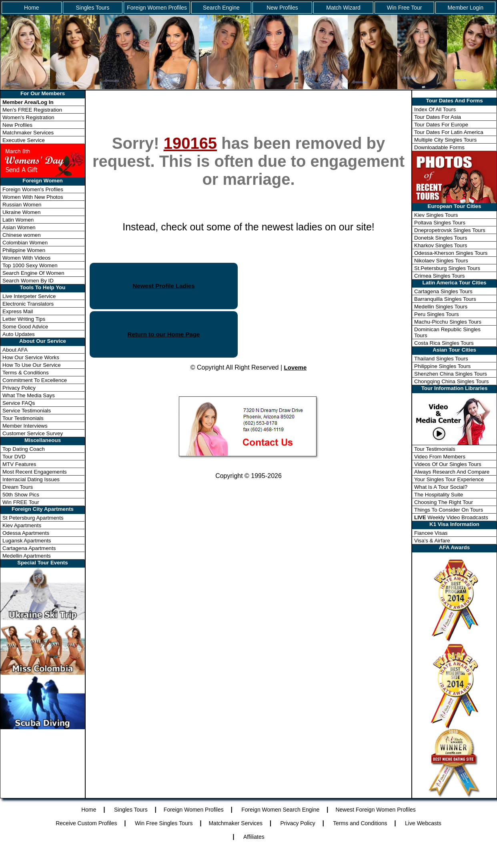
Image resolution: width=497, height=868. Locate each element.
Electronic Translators (28, 304)
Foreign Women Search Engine (280, 810)
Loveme (296, 367)
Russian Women (22, 205)
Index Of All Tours (435, 109)
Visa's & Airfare (432, 541)
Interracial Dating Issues (31, 479)
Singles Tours (92, 8)
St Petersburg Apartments (33, 518)
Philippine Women (24, 250)
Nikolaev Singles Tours (441, 261)
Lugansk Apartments (27, 541)
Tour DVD (14, 457)
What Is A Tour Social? (441, 487)
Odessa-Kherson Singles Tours (451, 253)
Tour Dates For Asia (438, 117)
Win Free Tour (405, 8)
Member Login (465, 8)
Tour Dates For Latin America (449, 132)
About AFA (15, 350)
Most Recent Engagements (35, 472)
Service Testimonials (27, 411)
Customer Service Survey (33, 433)
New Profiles (282, 8)
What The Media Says (29, 395)
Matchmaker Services (28, 133)
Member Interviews (25, 426)
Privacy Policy (19, 388)
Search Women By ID (28, 281)
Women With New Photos (33, 197)
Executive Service (24, 140)
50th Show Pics (21, 495)
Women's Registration (28, 117)
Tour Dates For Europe (441, 125)
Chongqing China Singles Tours (451, 381)
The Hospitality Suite (439, 495)
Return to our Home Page (164, 334)
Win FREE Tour (21, 502)
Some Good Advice (25, 327)
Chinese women (22, 235)
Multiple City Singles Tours (445, 140)
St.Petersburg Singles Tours (447, 268)
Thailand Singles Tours (441, 359)
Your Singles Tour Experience (449, 479)
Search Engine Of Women (33, 273)
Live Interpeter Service (29, 296)
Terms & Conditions (26, 373)
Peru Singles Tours (437, 314)
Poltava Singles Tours (440, 223)
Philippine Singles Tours (442, 366)
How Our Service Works (31, 357)
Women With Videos (26, 258)
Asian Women (19, 227)
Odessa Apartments (26, 533)
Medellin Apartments (27, 556)
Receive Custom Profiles (86, 823)
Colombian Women (25, 243)
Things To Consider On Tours (449, 510)
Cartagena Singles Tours (443, 291)
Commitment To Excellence (35, 380)
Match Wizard (343, 8)
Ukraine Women (21, 212)
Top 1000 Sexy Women (30, 265)
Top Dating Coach (24, 449)
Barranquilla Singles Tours (445, 299)
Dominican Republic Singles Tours (447, 332)
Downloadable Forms (439, 147)
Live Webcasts (423, 823)
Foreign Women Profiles (157, 8)
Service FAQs (19, 403)
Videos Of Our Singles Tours (448, 464)
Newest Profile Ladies (163, 286)
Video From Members (440, 457)
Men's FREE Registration (32, 110)
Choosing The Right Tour (444, 502)
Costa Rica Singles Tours (444, 343)
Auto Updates (19, 334)
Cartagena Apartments (29, 548)
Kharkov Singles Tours (441, 245)
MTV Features (19, 464)
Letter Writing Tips (24, 319)
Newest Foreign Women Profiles (375, 810)
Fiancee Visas (431, 533)
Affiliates (254, 837)
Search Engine (221, 8)
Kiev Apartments (22, 525)
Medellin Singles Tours (441, 307)
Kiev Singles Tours (436, 215)
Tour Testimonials (23, 418)
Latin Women (18, 220)
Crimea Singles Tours (439, 276)
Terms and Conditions (360, 823)
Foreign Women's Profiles (33, 189)
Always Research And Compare (452, 472)
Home (31, 8)
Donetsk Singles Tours (441, 238)
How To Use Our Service (32, 365)
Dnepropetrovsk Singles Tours (450, 230)
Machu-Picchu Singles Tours (448, 322)
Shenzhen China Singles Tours (451, 374)
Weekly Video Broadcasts (451, 517)
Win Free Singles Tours (164, 823)
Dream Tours (18, 487)
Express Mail (18, 311)
